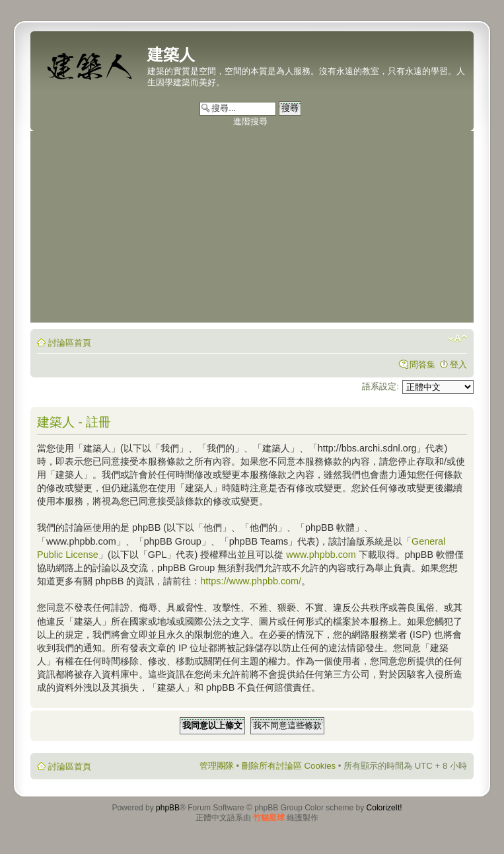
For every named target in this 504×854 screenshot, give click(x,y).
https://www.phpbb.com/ (251, 581)
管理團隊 (217, 766)
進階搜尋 (250, 121)
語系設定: (380, 386)
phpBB (168, 808)
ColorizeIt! (384, 808)
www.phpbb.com (321, 555)
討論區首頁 (70, 343)
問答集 (422, 365)
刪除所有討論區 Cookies (289, 766)
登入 (458, 365)
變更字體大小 (457, 338)
